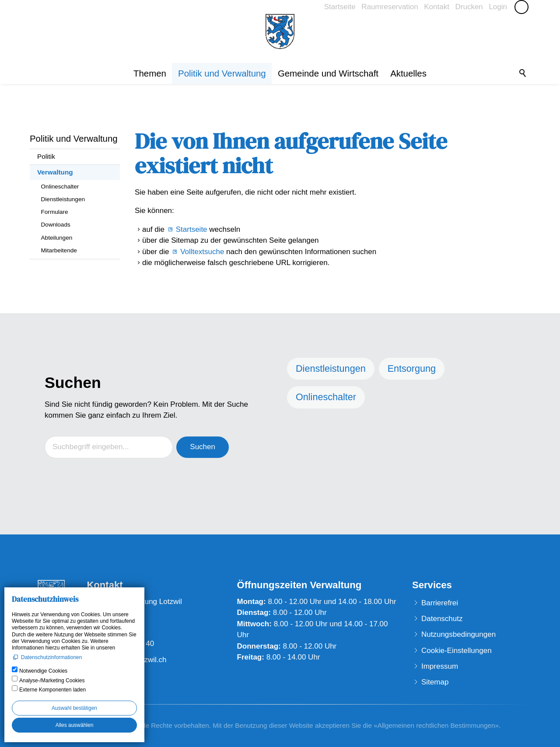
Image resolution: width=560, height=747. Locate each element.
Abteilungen (57, 238)
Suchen (203, 447)
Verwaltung (55, 172)
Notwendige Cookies (43, 671)
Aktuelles (408, 73)
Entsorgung (412, 368)
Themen (150, 73)
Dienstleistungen (63, 199)
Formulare (55, 212)
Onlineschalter (60, 187)
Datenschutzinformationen (51, 657)
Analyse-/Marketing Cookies (52, 681)
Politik (46, 156)
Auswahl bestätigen (74, 708)
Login (498, 7)
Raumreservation (390, 7)
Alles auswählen (75, 725)
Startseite (340, 7)
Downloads (56, 225)
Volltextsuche (202, 252)
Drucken (469, 7)
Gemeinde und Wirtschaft (328, 73)
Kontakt (437, 7)
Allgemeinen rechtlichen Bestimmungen (436, 725)
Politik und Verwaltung (222, 73)
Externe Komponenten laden (52, 690)
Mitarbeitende (59, 250)
